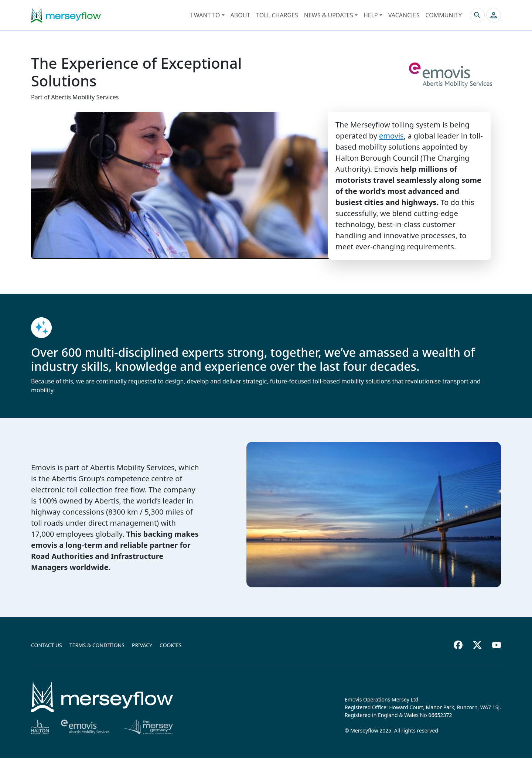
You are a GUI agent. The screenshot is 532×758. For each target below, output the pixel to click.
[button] (494, 15)
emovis (391, 136)
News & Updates (329, 15)
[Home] (102, 697)
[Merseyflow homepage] (66, 15)
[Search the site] (477, 15)
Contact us (47, 645)
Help (371, 15)
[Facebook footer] (458, 645)
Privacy (142, 645)
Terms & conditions (97, 645)
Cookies (170, 645)
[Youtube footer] (497, 645)
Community (444, 15)
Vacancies (404, 15)
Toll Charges (277, 15)
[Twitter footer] (477, 645)
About (241, 15)
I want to (205, 15)
